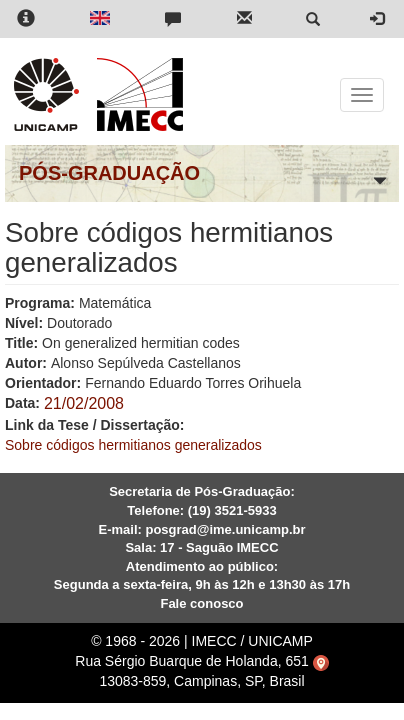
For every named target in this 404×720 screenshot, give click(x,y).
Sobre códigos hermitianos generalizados (133, 445)
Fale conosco (201, 603)
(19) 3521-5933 (232, 510)
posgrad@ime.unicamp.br (225, 529)
